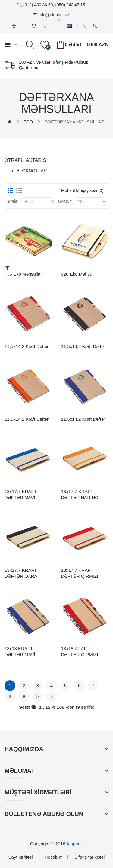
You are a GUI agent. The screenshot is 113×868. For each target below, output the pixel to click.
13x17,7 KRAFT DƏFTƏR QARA (21, 573)
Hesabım (54, 857)
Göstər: (65, 201)
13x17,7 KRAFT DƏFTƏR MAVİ (20, 494)
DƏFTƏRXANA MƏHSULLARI (75, 122)
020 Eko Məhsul (77, 274)
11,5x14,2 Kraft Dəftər (27, 346)
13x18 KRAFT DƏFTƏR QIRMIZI (80, 652)
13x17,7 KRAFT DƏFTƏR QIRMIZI (80, 573)
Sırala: (12, 201)
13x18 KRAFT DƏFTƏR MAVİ (20, 652)
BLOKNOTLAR (32, 171)
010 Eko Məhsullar (23, 274)
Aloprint (74, 844)
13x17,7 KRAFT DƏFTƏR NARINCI (80, 494)
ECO (28, 122)
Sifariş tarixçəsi (90, 857)
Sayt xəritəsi (21, 857)
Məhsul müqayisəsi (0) (82, 190)
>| (52, 696)
